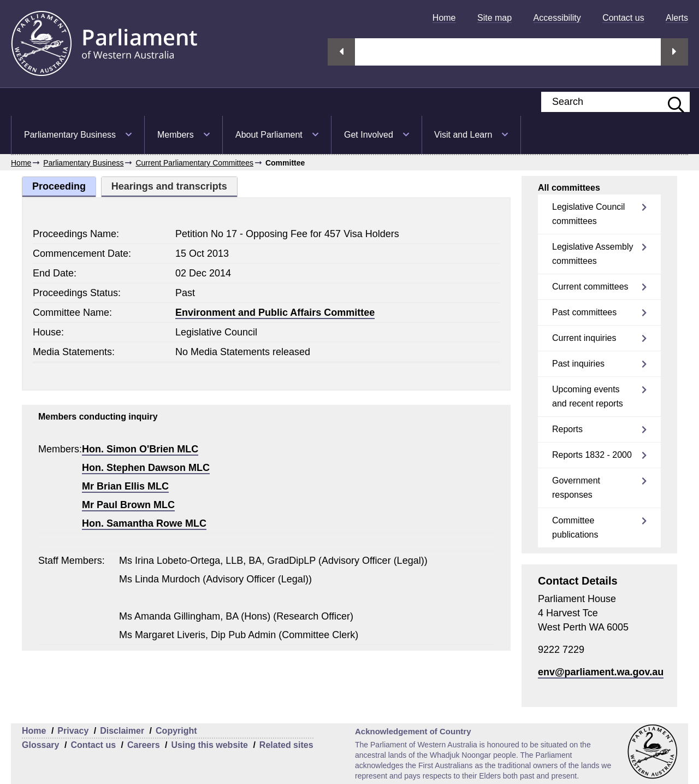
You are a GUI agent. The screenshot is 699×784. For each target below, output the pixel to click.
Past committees (584, 312)
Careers (144, 745)
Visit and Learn (463, 135)
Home (444, 18)
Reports (567, 429)
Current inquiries (584, 338)
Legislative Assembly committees (593, 254)
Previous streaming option (341, 52)
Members (176, 135)
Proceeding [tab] (59, 186)
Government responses (576, 488)
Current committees (590, 287)
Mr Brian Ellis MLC (125, 486)
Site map (494, 18)
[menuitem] (444, 18)
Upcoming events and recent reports (588, 396)
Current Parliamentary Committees (194, 163)
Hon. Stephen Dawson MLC (146, 468)
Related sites (286, 745)
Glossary (40, 745)
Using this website (209, 745)
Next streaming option (674, 52)
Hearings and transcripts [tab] (169, 186)
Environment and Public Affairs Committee (275, 313)
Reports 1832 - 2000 (592, 455)
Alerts (677, 18)
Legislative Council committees (588, 214)
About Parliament (269, 135)
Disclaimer (122, 731)
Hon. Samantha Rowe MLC (144, 523)
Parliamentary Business (70, 135)
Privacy (73, 731)
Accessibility (557, 18)
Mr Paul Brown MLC (128, 505)
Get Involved (369, 135)
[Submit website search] (671, 102)
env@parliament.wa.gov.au (601, 672)
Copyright (176, 731)
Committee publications (575, 527)
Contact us (623, 18)
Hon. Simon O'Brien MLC (140, 449)
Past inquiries (578, 364)
